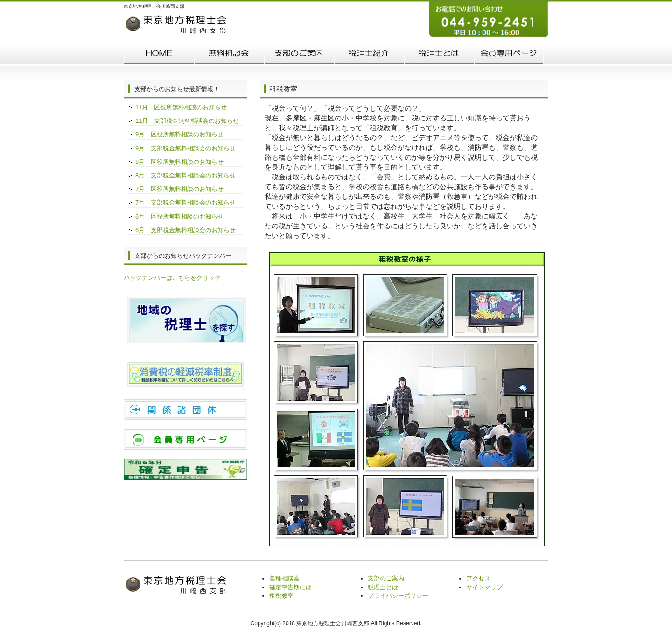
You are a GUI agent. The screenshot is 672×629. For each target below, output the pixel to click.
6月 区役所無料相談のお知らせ (179, 216)
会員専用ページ (509, 55)
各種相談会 (284, 578)
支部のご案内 (299, 55)
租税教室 (281, 596)
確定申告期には (290, 587)
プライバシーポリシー (398, 596)
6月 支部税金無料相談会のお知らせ (185, 230)
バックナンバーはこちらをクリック (172, 278)
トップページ (159, 55)
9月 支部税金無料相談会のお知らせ (185, 148)
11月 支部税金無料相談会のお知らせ (187, 121)
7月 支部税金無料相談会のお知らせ (185, 202)
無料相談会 (229, 55)
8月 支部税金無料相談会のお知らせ (185, 175)
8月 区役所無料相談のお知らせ (179, 162)
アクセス (478, 578)
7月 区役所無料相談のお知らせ (179, 189)
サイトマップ (484, 587)
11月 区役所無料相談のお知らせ (181, 107)
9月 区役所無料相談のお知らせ (179, 134)
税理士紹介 (369, 55)
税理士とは (439, 55)
